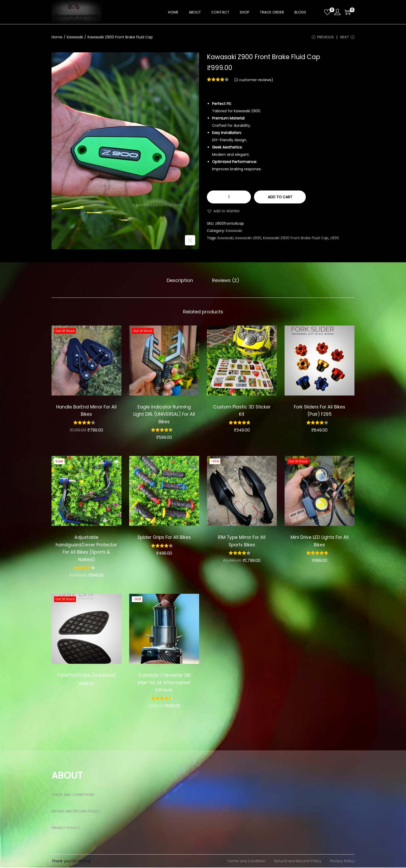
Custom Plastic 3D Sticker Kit (242, 411)
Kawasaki (75, 37)
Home (57, 37)
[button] (223, 212)
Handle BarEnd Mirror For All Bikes (86, 411)
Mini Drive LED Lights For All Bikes (319, 542)
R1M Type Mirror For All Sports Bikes (242, 542)
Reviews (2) (224, 281)
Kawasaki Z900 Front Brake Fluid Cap (296, 239)
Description (181, 281)
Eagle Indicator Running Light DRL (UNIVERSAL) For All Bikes (164, 415)
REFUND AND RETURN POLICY (76, 812)
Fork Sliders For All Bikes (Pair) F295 (319, 411)
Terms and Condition (246, 862)
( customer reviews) (254, 81)
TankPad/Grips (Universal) (86, 680)
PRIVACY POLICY (66, 828)
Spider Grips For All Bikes (164, 538)
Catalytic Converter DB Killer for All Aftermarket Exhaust (164, 683)
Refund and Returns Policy (298, 862)
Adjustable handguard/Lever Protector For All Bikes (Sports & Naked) (86, 549)
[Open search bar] (318, 12)
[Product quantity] (229, 198)
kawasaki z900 (248, 239)
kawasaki (226, 239)
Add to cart (280, 198)
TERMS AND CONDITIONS (73, 795)
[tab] (181, 281)
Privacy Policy (342, 862)
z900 (335, 239)
